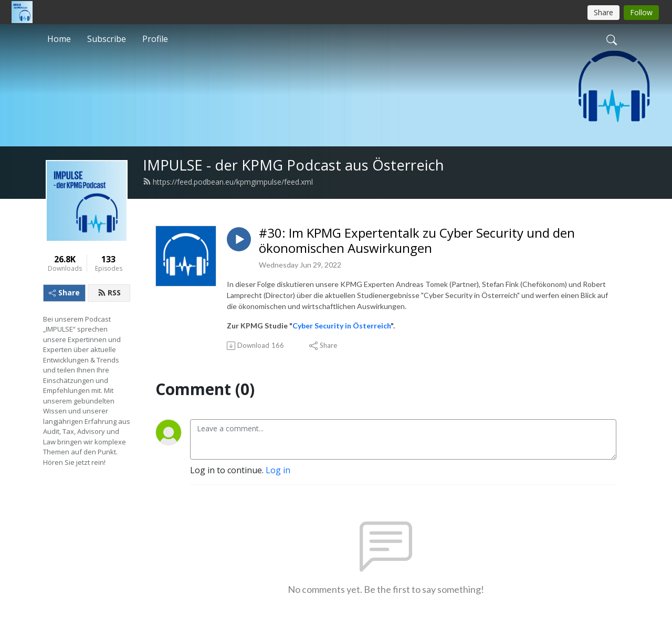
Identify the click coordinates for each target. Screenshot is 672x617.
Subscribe (107, 39)
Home (59, 39)
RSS (109, 292)
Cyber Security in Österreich (342, 326)
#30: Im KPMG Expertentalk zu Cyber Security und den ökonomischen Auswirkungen (417, 241)
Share (64, 292)
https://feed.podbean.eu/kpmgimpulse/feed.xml (228, 182)
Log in (278, 470)
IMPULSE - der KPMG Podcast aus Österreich (293, 165)
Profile (155, 39)
